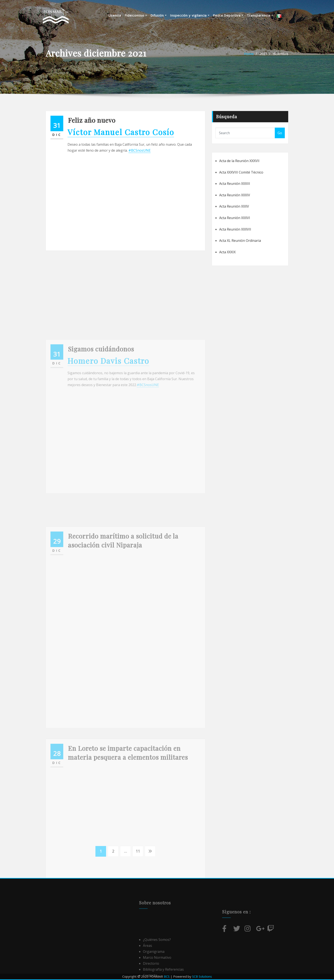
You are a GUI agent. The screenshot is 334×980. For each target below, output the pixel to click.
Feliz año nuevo (92, 120)
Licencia (120, 16)
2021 (263, 54)
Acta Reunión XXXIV (235, 195)
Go (280, 133)
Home (249, 54)
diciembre (281, 54)
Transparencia (265, 16)
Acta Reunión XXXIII (235, 184)
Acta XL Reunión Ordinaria (240, 241)
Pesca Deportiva (233, 16)
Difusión (164, 16)
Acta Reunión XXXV (234, 206)
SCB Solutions (202, 976)
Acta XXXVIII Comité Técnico (241, 172)
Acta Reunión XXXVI (235, 218)
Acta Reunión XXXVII (235, 229)
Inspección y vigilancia (195, 16)
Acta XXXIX (227, 252)
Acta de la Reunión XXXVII (239, 161)
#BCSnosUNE (140, 150)
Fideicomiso (141, 16)
